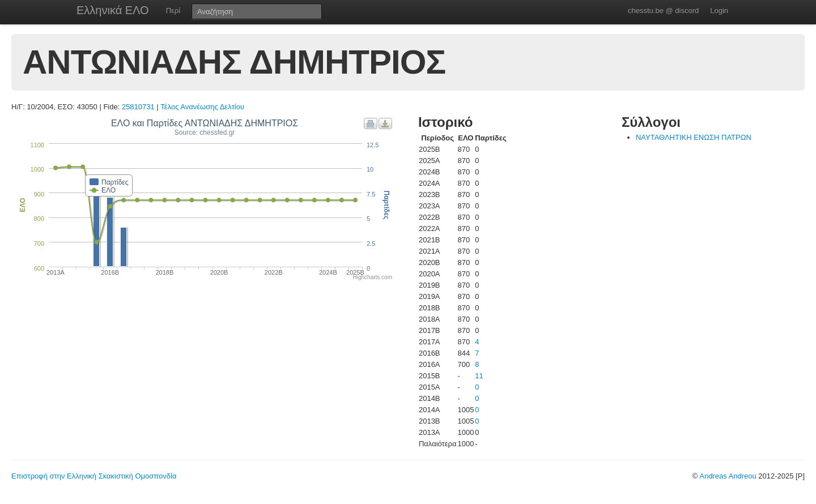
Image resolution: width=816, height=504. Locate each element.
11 (479, 376)
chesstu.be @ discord (663, 10)
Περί (173, 10)
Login (719, 10)
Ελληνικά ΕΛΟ (113, 10)
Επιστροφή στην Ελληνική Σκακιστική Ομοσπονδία (94, 476)
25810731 (138, 107)
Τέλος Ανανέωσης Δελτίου (202, 107)
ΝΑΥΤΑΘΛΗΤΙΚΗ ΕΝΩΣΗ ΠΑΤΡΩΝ (694, 137)
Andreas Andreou (728, 476)
